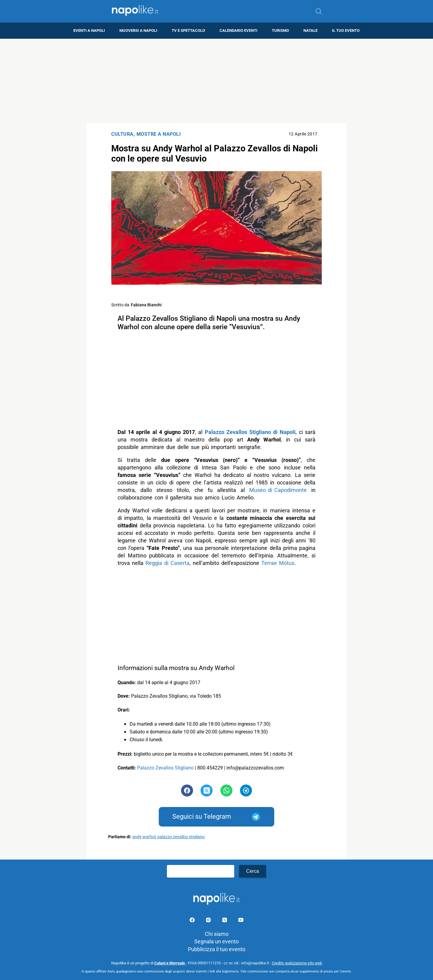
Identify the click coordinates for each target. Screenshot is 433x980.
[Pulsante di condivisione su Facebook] (187, 790)
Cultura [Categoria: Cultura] (122, 134)
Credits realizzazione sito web (297, 963)
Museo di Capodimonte (278, 490)
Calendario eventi (238, 30)
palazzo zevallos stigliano (181, 837)
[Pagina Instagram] (209, 921)
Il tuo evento (346, 30)
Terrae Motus (278, 563)
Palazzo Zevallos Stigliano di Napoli (250, 432)
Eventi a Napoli (89, 30)
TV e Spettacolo (188, 30)
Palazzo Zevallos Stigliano (165, 768)
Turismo (280, 30)
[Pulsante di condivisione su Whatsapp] (226, 790)
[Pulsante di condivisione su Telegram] (246, 790)
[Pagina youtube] (241, 921)
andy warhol (144, 837)
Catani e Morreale (170, 963)
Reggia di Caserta (167, 563)
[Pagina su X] (225, 921)
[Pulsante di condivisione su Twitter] (207, 790)
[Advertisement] (216, 81)
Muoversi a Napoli (138, 30)
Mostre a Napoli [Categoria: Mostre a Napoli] (159, 134)
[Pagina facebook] (193, 921)
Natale (310, 30)
